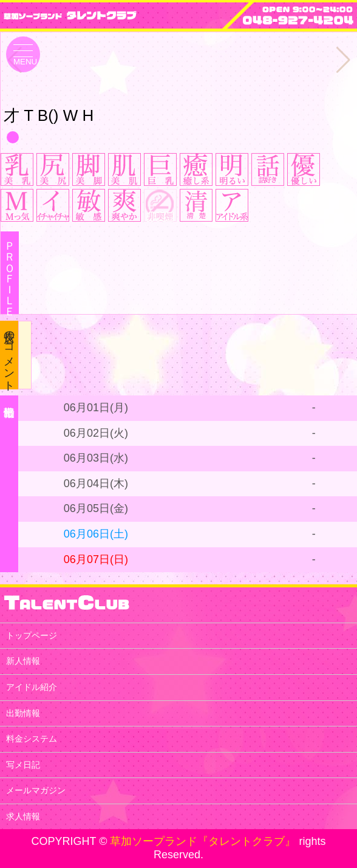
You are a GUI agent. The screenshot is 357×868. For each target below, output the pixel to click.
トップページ (32, 635)
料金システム (32, 739)
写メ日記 (23, 765)
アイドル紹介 (32, 687)
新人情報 (23, 661)
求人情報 (23, 816)
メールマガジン (36, 790)
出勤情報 (23, 713)
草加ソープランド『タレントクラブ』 (203, 841)
